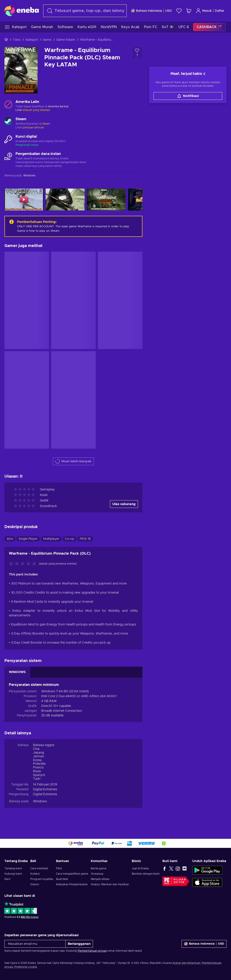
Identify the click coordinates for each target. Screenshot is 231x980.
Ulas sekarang (124, 504)
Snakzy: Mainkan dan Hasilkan (110, 884)
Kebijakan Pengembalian (72, 884)
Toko (17, 40)
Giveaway (97, 874)
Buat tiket (62, 879)
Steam (46, 124)
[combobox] (85, 11)
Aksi (10, 539)
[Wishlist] (179, 11)
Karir (8, 879)
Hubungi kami (13, 874)
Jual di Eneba (140, 868)
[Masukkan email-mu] (35, 944)
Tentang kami (13, 868)
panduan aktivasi (33, 127)
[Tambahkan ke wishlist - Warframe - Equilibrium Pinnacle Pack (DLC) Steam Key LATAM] (137, 54)
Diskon (35, 884)
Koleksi (35, 874)
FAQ (59, 868)
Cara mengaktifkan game (72, 874)
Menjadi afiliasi (100, 879)
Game (47, 40)
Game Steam (66, 40)
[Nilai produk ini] (24, 564)
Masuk (204, 11)
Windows (40, 801)
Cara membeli (39, 868)
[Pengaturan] (151, 11)
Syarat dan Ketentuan (186, 963)
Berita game (99, 868)
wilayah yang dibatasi (36, 110)
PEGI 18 (85, 539)
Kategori (32, 40)
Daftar (220, 11)
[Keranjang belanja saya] (189, 11)
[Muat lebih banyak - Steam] (8, 122)
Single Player (28, 539)
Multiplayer (51, 539)
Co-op (70, 539)
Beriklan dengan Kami (146, 874)
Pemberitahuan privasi (92, 951)
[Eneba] (22, 11)
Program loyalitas (42, 879)
